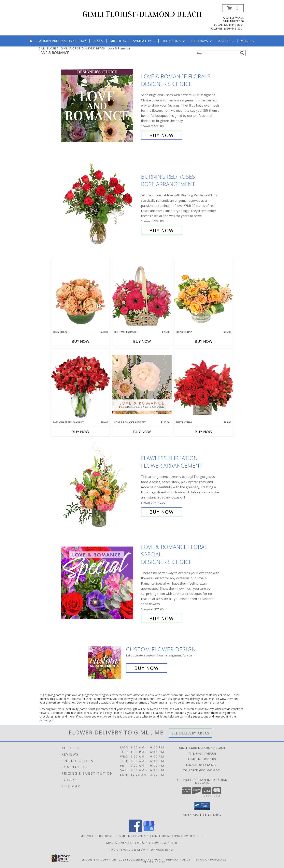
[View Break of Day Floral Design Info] (204, 294)
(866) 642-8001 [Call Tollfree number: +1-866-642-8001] (210, 770)
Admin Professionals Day (63, 41)
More (248, 41)
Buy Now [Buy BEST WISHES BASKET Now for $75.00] (142, 341)
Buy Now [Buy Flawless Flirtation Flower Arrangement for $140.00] (162, 512)
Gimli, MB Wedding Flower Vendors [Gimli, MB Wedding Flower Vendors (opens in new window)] (179, 836)
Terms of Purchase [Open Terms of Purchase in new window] (210, 859)
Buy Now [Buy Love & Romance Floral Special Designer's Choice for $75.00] (162, 618)
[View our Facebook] (135, 831)
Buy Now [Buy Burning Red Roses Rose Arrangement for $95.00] (162, 230)
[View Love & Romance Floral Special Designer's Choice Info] (100, 583)
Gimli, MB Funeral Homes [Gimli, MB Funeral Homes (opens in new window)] (96, 836)
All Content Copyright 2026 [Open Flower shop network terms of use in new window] (103, 859)
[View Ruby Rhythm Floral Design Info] (204, 385)
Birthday (118, 41)
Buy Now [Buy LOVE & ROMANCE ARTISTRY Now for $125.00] (142, 432)
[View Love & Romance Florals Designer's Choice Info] (100, 106)
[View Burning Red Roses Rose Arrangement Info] (100, 204)
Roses (98, 41)
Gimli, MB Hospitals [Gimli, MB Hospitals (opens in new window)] (134, 836)
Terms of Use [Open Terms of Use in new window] (154, 862)
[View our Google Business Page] (149, 831)
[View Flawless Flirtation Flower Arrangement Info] (100, 485)
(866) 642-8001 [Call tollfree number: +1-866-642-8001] (234, 28)
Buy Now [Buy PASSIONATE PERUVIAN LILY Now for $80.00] (80, 432)
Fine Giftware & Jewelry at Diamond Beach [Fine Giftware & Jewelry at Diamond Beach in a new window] (142, 849)
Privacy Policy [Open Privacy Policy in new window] (178, 859)
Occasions (174, 41)
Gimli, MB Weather (120, 843)
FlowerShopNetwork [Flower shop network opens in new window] (145, 859)
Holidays (202, 41)
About (227, 41)
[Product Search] (217, 53)
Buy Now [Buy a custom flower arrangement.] (147, 668)
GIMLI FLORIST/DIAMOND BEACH (142, 14)
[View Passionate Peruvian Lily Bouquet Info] (80, 385)
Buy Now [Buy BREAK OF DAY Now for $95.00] (204, 341)
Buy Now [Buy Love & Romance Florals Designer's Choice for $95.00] (162, 135)
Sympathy (144, 41)
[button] (233, 8)
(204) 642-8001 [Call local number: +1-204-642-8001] (234, 25)
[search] (242, 53)
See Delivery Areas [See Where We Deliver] (190, 733)
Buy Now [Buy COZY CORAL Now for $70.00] (80, 341)
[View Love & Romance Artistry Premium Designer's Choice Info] (142, 385)
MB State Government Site (157, 843)
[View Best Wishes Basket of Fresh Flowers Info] (142, 294)
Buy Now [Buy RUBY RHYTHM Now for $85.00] (204, 432)
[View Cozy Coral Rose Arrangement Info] (80, 294)
